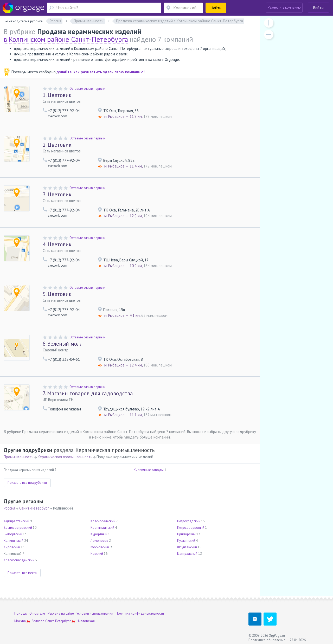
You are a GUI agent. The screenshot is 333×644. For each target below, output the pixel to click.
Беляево (38, 621)
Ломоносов (99, 541)
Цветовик (57, 95)
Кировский (12, 547)
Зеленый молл (63, 344)
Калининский (14, 541)
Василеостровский (18, 528)
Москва (20, 621)
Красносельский (103, 521)
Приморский (186, 534)
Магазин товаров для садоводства (88, 393)
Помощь (21, 613)
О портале (37, 613)
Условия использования (95, 613)
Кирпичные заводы (149, 470)
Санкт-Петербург (34, 508)
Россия (9, 508)
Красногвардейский (19, 560)
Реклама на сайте (61, 613)
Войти (318, 8)
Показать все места (22, 573)
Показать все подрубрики (27, 483)
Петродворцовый (191, 528)
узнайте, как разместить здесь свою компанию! (101, 72)
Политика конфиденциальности (140, 613)
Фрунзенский (187, 547)
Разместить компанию (284, 7)
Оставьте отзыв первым (87, 89)
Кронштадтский (102, 528)
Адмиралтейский (16, 521)
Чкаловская (86, 621)
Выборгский (13, 534)
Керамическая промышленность (65, 457)
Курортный (99, 534)
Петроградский (189, 521)
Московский (100, 547)
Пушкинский (186, 541)
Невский (97, 554)
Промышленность (19, 457)
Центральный (187, 554)
